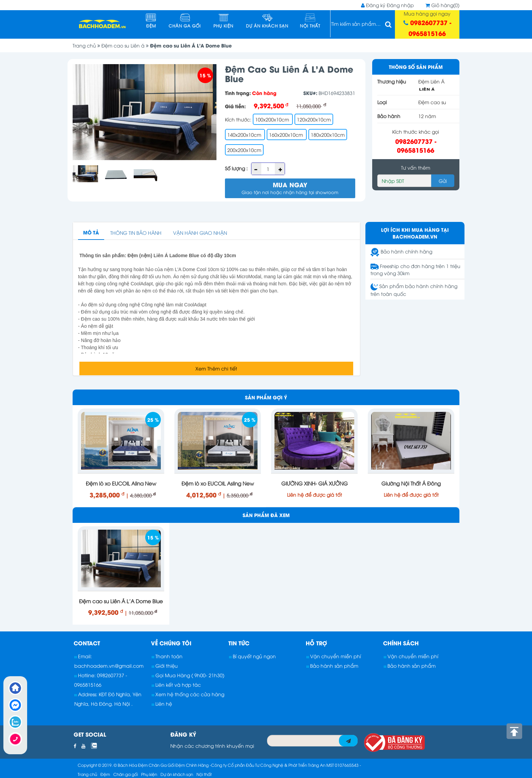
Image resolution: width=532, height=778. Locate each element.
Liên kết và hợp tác (176, 685)
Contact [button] (87, 643)
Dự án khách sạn (267, 21)
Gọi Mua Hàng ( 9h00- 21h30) (188, 675)
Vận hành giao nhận (200, 233)
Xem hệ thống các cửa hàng (188, 694)
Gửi (443, 181)
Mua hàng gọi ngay (427, 24)
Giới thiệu (165, 666)
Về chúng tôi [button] (171, 643)
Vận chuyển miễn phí (334, 656)
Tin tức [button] (239, 643)
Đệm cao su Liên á (126, 45)
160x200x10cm (287, 135)
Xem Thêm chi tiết (216, 368)
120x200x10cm (314, 119)
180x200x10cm (328, 135)
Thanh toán (167, 656)
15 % (205, 75)
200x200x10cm (244, 150)
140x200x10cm (245, 135)
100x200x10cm (273, 119)
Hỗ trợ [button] (316, 643)
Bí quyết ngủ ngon (252, 656)
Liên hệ (162, 704)
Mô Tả (91, 232)
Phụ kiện (223, 21)
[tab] (111, 643)
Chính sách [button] (401, 643)
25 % (153, 420)
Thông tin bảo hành (136, 233)
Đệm (151, 21)
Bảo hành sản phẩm (332, 666)
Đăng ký (376, 5)
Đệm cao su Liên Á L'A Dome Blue (191, 45)
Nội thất (310, 21)
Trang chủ (87, 45)
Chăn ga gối (185, 21)
